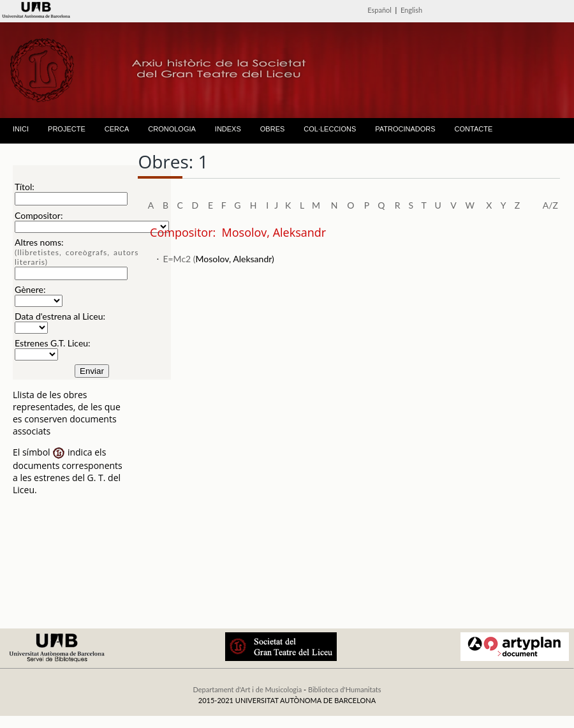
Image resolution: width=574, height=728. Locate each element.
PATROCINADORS (405, 129)
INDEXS (228, 129)
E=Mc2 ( (179, 259)
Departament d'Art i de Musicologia (247, 689)
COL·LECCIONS (330, 129)
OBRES (273, 129)
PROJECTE (67, 129)
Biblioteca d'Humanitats (345, 689)
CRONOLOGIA (172, 129)
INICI (21, 129)
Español (379, 10)
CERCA (117, 129)
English (411, 10)
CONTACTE (474, 129)
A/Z (550, 205)
